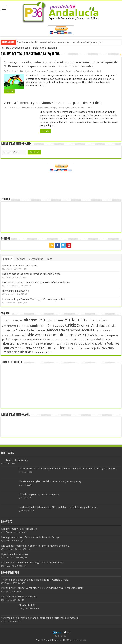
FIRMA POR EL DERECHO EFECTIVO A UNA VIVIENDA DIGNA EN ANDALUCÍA (42, 588)
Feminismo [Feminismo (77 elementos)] (54, 339)
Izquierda (71, 71)
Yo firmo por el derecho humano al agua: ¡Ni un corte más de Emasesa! (40, 618)
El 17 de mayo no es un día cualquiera (39, 494)
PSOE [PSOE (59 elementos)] (18, 348)
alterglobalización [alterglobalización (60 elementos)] (13, 320)
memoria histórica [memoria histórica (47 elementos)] (46, 344)
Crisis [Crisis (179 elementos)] (71, 325)
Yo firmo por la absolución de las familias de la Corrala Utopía (35, 580)
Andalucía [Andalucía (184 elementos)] (75, 320)
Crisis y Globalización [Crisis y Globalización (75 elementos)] (30, 330)
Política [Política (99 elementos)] (8, 348)
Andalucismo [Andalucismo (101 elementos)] (54, 320)
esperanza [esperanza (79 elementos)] (19, 339)
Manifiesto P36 (27, 605)
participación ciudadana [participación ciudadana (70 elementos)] (90, 343)
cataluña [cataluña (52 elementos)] (60, 326)
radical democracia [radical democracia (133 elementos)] (62, 348)
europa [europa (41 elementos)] (30, 340)
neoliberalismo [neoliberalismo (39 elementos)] (67, 344)
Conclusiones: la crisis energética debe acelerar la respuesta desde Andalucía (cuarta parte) (60, 42)
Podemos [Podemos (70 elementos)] (113, 343)
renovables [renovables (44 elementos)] (85, 348)
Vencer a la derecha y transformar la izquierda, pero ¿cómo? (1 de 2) (53, 103)
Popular (7, 259)
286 (21, 592)
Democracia (40, 71)
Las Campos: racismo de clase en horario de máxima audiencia (36, 282)
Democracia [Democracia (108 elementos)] (55, 330)
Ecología (51, 71)
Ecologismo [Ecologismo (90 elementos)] (85, 335)
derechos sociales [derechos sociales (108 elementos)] (80, 330)
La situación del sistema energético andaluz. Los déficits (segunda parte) (58, 507)
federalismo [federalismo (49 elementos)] (40, 340)
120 (19, 621)
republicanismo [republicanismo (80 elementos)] (102, 348)
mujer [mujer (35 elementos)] (57, 344)
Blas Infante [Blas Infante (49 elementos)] (23, 326)
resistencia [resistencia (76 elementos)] (10, 352)
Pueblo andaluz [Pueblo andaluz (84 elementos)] (33, 348)
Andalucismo (28, 71)
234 (22, 600)
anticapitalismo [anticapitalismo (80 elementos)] (97, 320)
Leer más (9, 91)
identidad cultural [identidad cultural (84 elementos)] (76, 339)
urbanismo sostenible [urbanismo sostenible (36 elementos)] (43, 352)
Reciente (20, 259)
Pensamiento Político (86, 71)
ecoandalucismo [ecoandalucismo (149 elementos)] (60, 335)
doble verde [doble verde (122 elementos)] (34, 335)
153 (38, 609)
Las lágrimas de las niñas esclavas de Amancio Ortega (31, 274)
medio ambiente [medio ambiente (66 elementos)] (26, 343)
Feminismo (60, 71)
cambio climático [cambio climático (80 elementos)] (42, 326)
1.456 (23, 583)
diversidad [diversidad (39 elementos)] (19, 336)
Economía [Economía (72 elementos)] (101, 335)
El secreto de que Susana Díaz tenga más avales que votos (33, 299)
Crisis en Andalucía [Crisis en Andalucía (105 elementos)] (92, 326)
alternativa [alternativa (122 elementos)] (33, 320)
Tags (50, 259)
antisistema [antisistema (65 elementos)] (9, 326)
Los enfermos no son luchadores (20, 265)
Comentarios (36, 259)
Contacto (80, 640)
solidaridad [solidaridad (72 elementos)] (26, 352)
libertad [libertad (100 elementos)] (8, 343)
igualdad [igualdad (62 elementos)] (96, 339)
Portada (5, 48)
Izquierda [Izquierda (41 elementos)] (106, 340)
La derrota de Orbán (17, 460)
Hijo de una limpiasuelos (15, 291)
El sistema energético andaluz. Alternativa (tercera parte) (50, 481)
